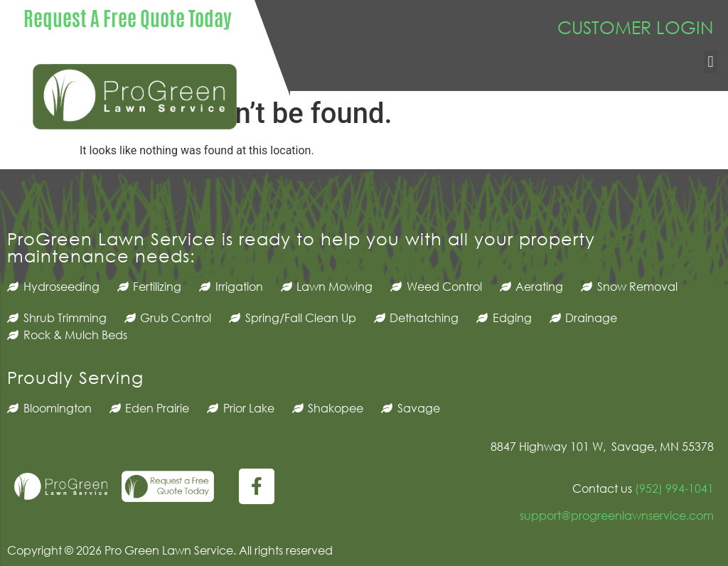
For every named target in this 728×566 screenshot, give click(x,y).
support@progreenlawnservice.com (617, 515)
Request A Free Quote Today (128, 17)
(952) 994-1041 (673, 488)
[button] (711, 62)
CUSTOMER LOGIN (636, 27)
